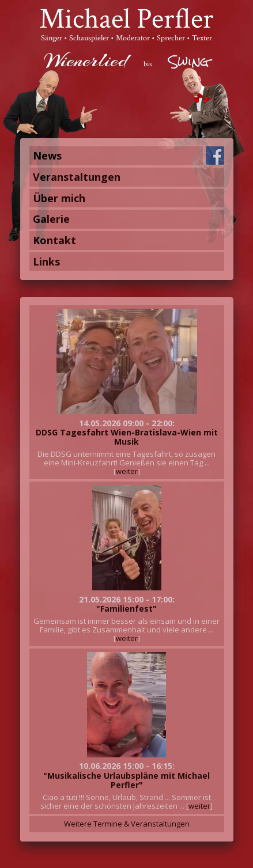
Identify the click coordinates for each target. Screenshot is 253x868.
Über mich (59, 198)
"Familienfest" (126, 609)
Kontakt (54, 240)
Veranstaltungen (77, 177)
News (47, 156)
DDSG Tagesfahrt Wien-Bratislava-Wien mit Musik (127, 437)
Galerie (51, 219)
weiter (127, 471)
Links (46, 261)
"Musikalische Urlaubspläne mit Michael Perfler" (126, 780)
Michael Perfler (126, 19)
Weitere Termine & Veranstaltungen (127, 824)
